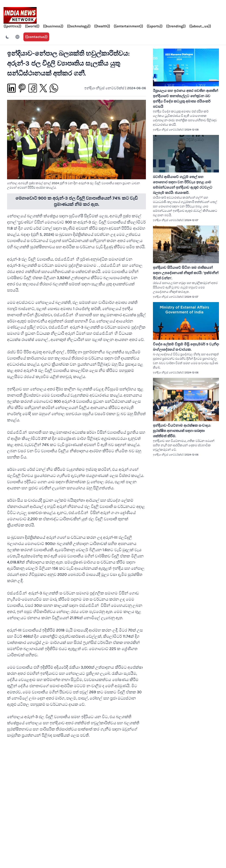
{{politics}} (12, 26)
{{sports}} (154, 26)
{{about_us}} (200, 26)
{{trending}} (176, 26)
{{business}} (53, 26)
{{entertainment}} (128, 26)
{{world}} (32, 26)
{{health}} (102, 26)
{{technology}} (79, 26)
